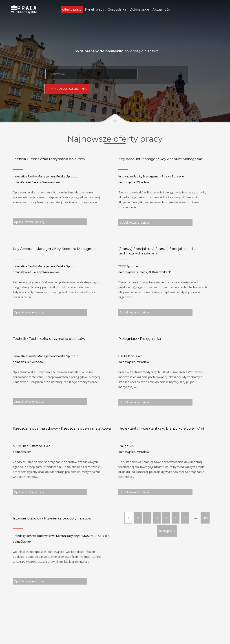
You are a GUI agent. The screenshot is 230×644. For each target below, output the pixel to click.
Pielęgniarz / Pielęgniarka (140, 339)
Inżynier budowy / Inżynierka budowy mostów (52, 518)
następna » (167, 531)
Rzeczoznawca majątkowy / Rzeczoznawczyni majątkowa (62, 428)
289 (205, 518)
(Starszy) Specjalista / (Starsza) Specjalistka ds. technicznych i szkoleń (157, 251)
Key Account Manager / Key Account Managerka (160, 159)
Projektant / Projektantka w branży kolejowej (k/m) (161, 428)
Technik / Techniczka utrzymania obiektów (49, 159)
